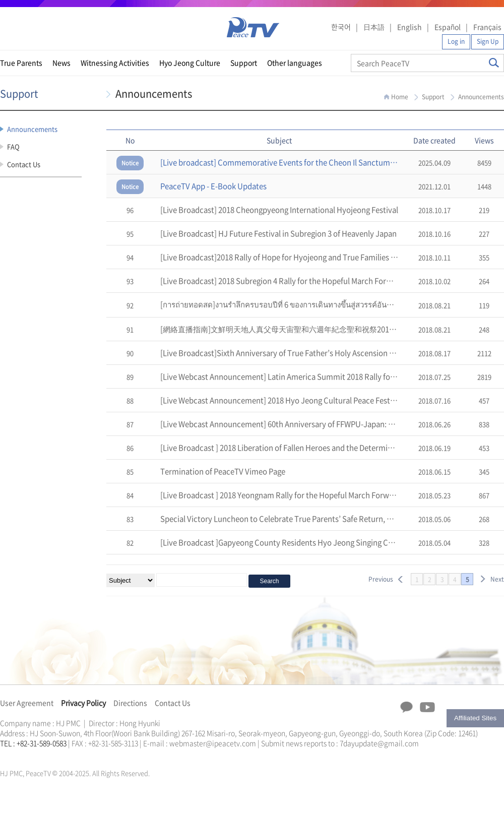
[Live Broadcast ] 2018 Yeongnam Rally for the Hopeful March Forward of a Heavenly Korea (316, 495)
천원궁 (35, 755)
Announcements (32, 129)
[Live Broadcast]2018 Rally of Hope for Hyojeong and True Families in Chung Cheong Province (321, 257)
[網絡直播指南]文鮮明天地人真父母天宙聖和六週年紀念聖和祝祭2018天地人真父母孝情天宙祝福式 (326, 329)
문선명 (11, 755)
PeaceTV (253, 27)
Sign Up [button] (488, 41)
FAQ (13, 146)
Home (400, 97)
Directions (130, 703)
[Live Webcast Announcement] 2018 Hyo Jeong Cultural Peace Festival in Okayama (302, 400)
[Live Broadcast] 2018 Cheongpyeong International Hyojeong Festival (279, 210)
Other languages (295, 62)
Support (244, 62)
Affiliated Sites (475, 718)
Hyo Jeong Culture (190, 62)
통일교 (18, 755)
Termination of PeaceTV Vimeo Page (223, 471)
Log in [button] (456, 41)
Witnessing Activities (115, 62)
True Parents (21, 62)
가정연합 (27, 755)
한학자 (3, 755)
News (61, 62)
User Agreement (27, 703)
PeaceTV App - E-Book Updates (213, 186)
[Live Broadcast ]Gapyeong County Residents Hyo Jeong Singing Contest (286, 542)
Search (494, 63)
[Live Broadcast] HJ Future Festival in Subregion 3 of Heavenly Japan (278, 233)
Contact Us (24, 164)
